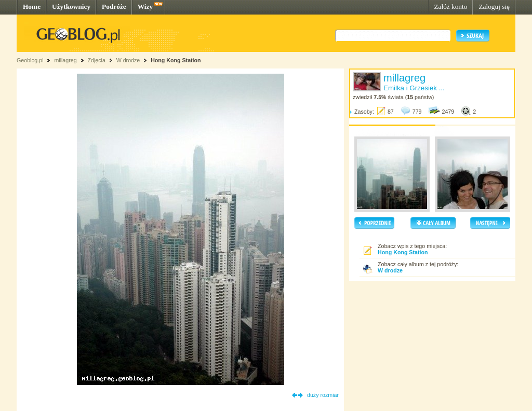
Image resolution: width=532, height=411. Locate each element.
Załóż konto (450, 6)
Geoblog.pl (30, 60)
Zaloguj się (494, 6)
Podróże (114, 6)
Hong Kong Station (176, 60)
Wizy (145, 6)
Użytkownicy (71, 6)
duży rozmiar (323, 395)
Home (32, 6)
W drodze (128, 60)
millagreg (65, 60)
